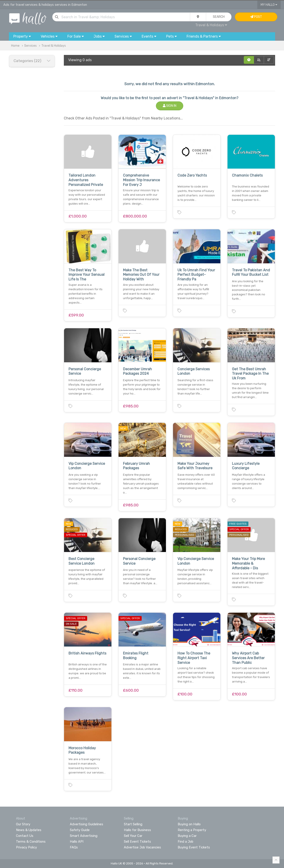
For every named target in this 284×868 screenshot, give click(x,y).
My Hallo (269, 5)
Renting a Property (192, 830)
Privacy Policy (26, 847)
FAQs (74, 847)
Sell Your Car (133, 836)
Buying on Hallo (189, 824)
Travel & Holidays (211, 25)
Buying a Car (187, 836)
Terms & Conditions (31, 842)
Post (256, 17)
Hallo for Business (137, 830)
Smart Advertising (84, 836)
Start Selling (133, 824)
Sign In (170, 106)
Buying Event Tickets (194, 847)
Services (30, 46)
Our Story (23, 824)
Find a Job (185, 842)
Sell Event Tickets (137, 842)
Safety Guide (80, 830)
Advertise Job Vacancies (142, 847)
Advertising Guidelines (87, 824)
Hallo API (77, 842)
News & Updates (29, 830)
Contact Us (25, 836)
